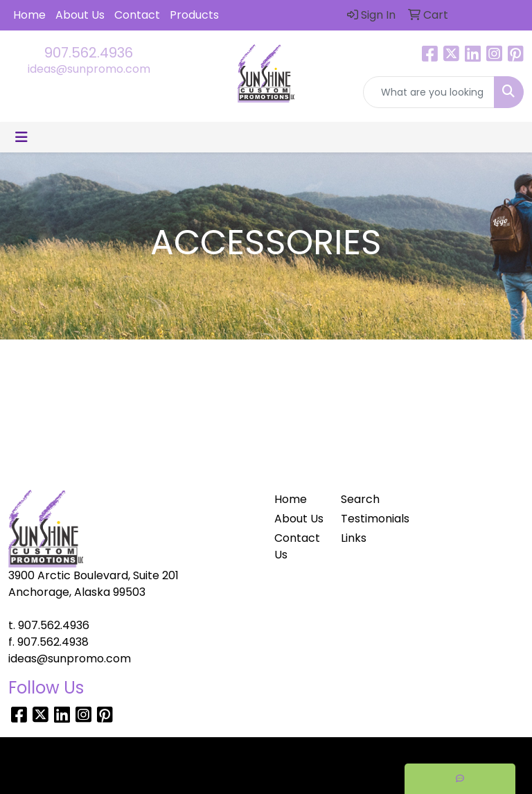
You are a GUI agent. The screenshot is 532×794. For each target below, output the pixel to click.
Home (29, 15)
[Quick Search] (429, 92)
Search (360, 499)
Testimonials (366, 519)
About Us (80, 15)
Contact (137, 15)
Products (194, 15)
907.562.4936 (89, 53)
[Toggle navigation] (21, 137)
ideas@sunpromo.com (89, 69)
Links (354, 538)
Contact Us (297, 546)
